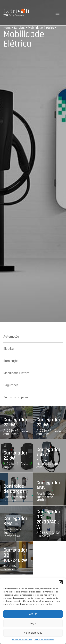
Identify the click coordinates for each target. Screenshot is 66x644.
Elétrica (9, 349)
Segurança (11, 385)
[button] (61, 582)
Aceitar (33, 614)
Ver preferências (33, 633)
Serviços (20, 28)
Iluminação (11, 361)
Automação (11, 337)
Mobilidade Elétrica (41, 28)
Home (7, 28)
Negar (33, 623)
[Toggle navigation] (57, 13)
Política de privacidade (22, 640)
